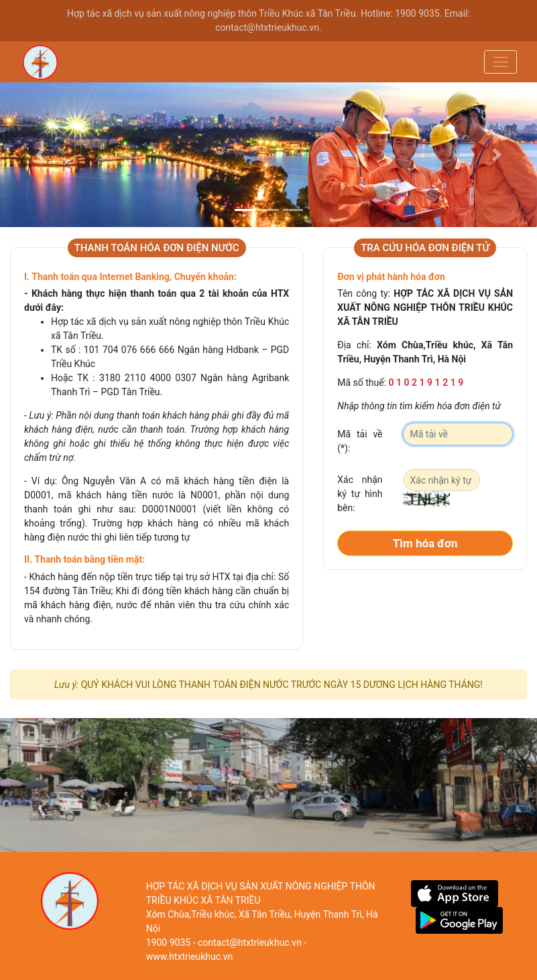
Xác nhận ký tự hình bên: (360, 494)
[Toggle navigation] (500, 62)
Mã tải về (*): (360, 441)
